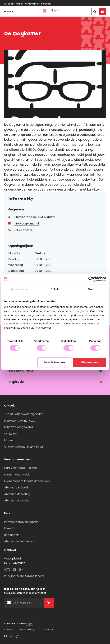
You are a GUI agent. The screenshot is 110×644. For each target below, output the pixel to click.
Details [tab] (55, 289)
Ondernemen (32, 4)
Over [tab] (91, 289)
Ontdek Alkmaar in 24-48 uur (24, 447)
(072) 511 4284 (14, 570)
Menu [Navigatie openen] (9, 12)
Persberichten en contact (22, 522)
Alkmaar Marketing (17, 494)
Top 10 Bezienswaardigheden (24, 414)
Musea (9, 440)
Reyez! (30, 623)
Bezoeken (9, 4)
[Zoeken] (95, 12)
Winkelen (10, 434)
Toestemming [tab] (19, 289)
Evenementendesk (17, 475)
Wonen (19, 4)
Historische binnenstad (20, 421)
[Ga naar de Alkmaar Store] (102, 12)
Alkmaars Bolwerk (16, 488)
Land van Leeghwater (19, 427)
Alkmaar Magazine (17, 501)
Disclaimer (47, 630)
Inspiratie (16, 382)
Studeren (46, 4)
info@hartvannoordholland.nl (24, 576)
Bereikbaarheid (21, 370)
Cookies (8, 630)
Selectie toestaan (54, 362)
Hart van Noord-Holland (20, 468)
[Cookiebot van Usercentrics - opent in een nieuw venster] (91, 279)
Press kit (10, 529)
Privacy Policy (27, 630)
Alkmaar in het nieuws (19, 542)
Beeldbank (11, 535)
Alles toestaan (89, 362)
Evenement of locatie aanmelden (27, 481)
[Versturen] (49, 603)
